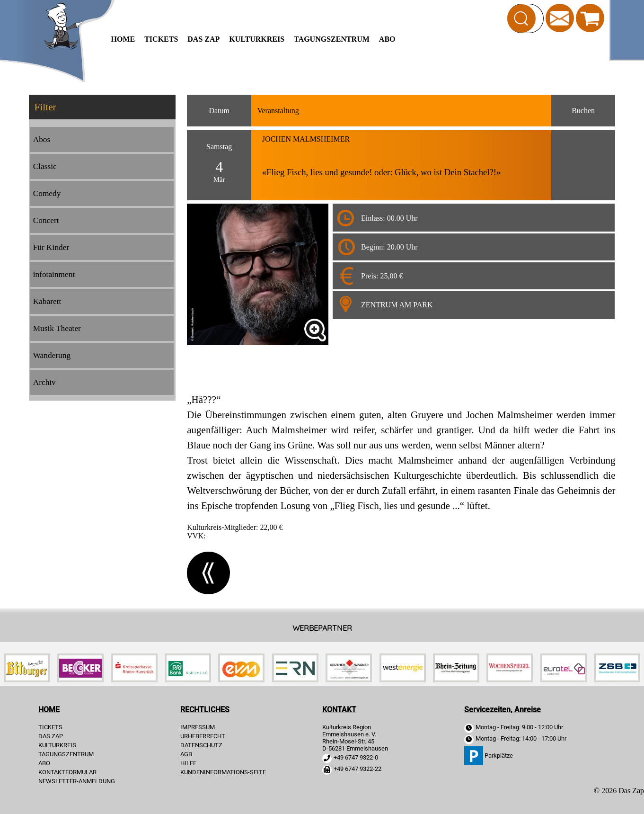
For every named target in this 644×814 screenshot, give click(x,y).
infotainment (54, 274)
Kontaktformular (67, 772)
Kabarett (47, 301)
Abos (42, 139)
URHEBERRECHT (203, 736)
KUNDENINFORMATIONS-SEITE (223, 772)
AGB (186, 754)
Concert (46, 220)
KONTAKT (339, 710)
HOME (123, 39)
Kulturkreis (257, 39)
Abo (387, 39)
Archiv (44, 382)
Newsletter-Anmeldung (77, 781)
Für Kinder (51, 247)
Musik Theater (57, 328)
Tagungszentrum (332, 39)
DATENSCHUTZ (201, 745)
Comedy (47, 193)
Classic (45, 166)
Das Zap (203, 39)
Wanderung (52, 355)
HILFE (188, 763)
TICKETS (161, 39)
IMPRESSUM (198, 727)
